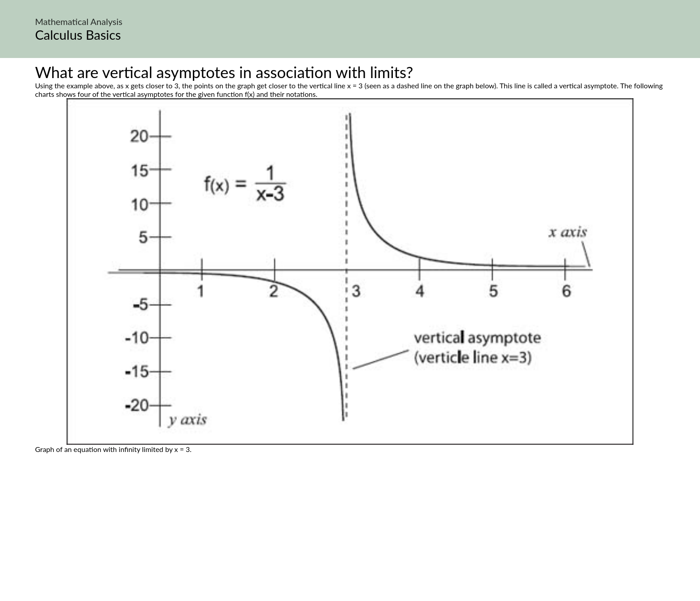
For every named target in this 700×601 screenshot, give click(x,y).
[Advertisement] (350, 537)
